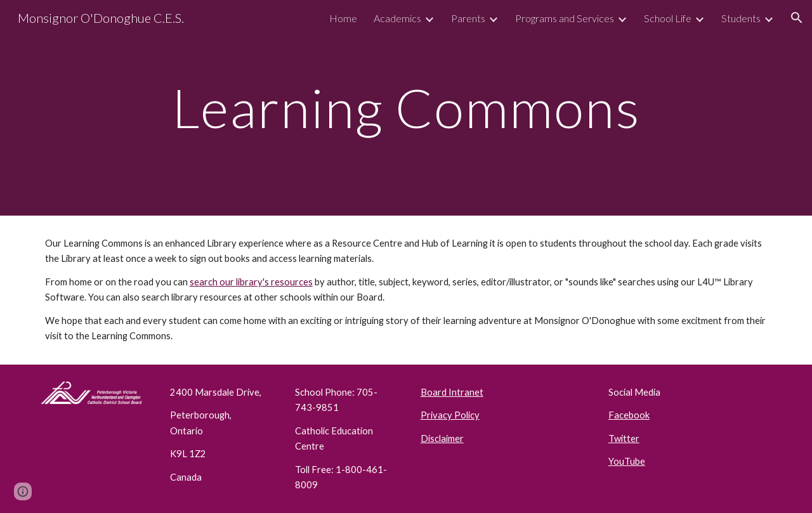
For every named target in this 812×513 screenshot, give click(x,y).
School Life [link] (668, 18)
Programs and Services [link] (565, 18)
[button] (797, 18)
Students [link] (741, 18)
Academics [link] (397, 18)
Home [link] (343, 18)
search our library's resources (251, 282)
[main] (406, 107)
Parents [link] (468, 18)
